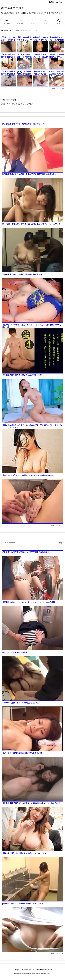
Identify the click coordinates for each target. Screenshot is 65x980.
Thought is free (46, 974)
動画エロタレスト (58, 88)
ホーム (6, 30)
